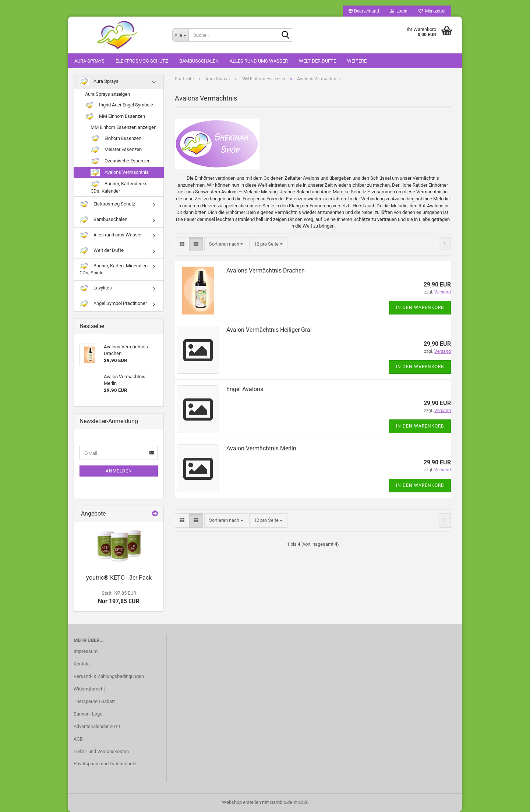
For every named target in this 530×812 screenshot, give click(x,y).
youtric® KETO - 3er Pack (119, 578)
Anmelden (119, 471)
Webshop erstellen (241, 802)
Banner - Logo (88, 714)
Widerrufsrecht (89, 689)
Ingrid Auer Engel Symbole (119, 105)
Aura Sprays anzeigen (107, 94)
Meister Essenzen (116, 150)
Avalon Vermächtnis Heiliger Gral (269, 330)
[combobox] (226, 244)
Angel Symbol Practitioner (113, 304)
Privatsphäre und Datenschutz (105, 764)
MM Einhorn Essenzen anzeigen (123, 127)
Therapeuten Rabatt (94, 701)
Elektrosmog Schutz (142, 61)
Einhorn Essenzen (116, 139)
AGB (78, 739)
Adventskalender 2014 (97, 726)
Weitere (357, 61)
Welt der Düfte (317, 61)
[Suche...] (180, 35)
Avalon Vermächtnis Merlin (261, 448)
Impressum (86, 651)
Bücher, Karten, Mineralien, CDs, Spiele (114, 269)
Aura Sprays (89, 61)
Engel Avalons (245, 389)
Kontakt (82, 664)
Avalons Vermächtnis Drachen (266, 270)
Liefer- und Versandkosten (101, 751)
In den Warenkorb (420, 307)
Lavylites (96, 288)
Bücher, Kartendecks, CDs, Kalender (120, 187)
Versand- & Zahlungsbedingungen (109, 676)
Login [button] (399, 11)
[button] (364, 11)
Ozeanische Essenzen (121, 161)
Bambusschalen (199, 61)
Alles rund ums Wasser (259, 61)
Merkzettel (432, 11)
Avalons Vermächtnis (120, 173)
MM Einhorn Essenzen (115, 117)
